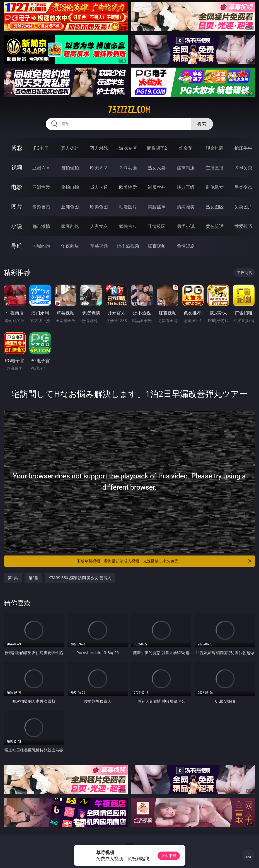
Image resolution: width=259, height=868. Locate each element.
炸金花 (186, 148)
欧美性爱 (128, 187)
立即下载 (169, 856)
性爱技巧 (243, 226)
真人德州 (70, 148)
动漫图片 (128, 207)
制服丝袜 (157, 187)
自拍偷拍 (70, 168)
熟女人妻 (157, 168)
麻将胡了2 (157, 148)
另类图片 (243, 207)
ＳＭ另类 (243, 168)
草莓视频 (99, 246)
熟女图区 (215, 207)
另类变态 (243, 187)
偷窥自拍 (41, 207)
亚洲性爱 (41, 187)
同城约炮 (41, 246)
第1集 (13, 578)
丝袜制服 (186, 168)
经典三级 (186, 187)
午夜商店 (70, 246)
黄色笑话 (215, 226)
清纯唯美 (186, 207)
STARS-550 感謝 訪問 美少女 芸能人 (80, 578)
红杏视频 (157, 246)
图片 (17, 207)
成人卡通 (99, 187)
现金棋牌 (215, 148)
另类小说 (186, 226)
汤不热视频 (128, 246)
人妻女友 (99, 226)
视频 (17, 167)
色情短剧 (186, 246)
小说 (17, 226)
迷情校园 (157, 226)
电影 (17, 187)
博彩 (17, 148)
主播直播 (215, 168)
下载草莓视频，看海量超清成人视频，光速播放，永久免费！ (164, 561)
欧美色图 (99, 207)
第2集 (33, 578)
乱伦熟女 (215, 187)
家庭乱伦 (70, 226)
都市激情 (41, 226)
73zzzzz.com (129, 110)
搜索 (202, 124)
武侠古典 (128, 226)
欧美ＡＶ (99, 168)
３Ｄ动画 (128, 168)
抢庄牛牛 (243, 148)
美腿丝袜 (157, 207)
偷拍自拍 (70, 187)
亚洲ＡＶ (41, 168)
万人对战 (99, 148)
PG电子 (41, 148)
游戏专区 (128, 148)
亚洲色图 (70, 207)
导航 (17, 246)
